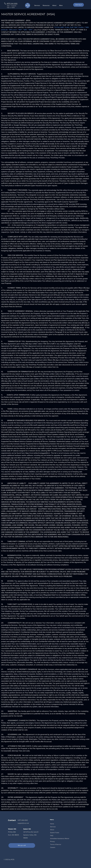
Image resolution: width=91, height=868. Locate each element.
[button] (46, 5)
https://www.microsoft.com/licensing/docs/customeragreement (24, 204)
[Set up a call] (22, 845)
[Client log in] (79, 5)
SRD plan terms (78, 327)
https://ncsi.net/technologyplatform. (38, 453)
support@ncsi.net (23, 823)
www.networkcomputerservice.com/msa (31, 809)
